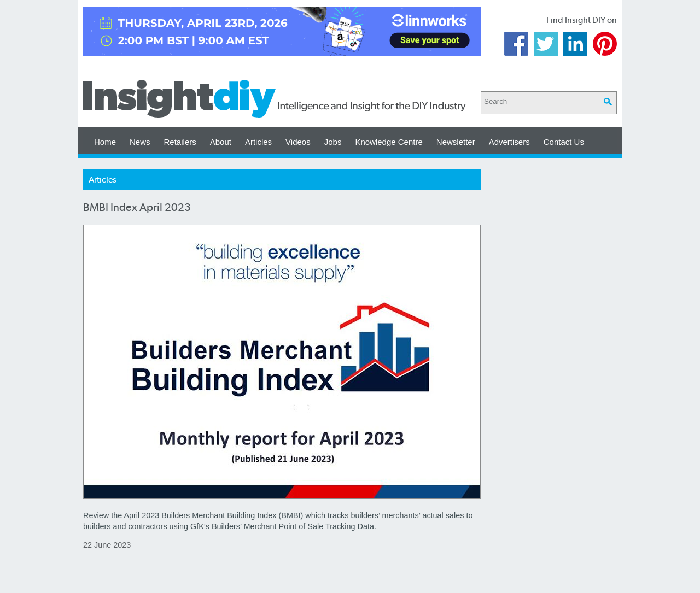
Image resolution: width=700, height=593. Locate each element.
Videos (298, 142)
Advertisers (509, 142)
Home (105, 142)
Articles (258, 142)
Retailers (180, 142)
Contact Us (564, 142)
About (221, 142)
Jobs (333, 142)
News (140, 142)
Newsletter (456, 142)
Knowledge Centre (389, 142)
